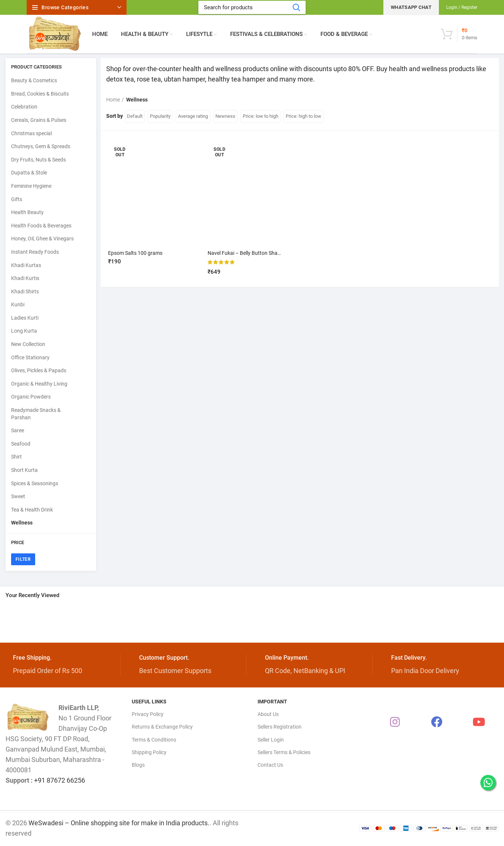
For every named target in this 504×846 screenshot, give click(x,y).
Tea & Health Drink (32, 510)
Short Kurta (24, 470)
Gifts (17, 199)
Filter (23, 559)
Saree (18, 430)
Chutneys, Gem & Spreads (41, 146)
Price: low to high (261, 116)
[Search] (252, 7)
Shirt (16, 457)
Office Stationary (30, 357)
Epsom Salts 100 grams (135, 253)
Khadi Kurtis (25, 278)
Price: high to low (303, 116)
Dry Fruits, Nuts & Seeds (38, 160)
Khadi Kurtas (26, 265)
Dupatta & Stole (29, 173)
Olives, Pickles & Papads (39, 370)
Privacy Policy (148, 714)
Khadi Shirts (25, 292)
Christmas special (31, 133)
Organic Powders (31, 397)
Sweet (18, 496)
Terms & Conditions (154, 740)
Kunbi (18, 304)
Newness (225, 116)
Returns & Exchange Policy (162, 727)
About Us (268, 714)
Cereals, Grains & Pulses (39, 120)
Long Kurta (24, 331)
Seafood (21, 444)
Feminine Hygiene (31, 186)
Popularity (160, 116)
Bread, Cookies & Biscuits (40, 94)
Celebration (24, 107)
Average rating (193, 116)
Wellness (22, 523)
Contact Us (270, 765)
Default (135, 116)
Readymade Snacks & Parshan (36, 414)
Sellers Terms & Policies (284, 752)
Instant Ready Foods (35, 252)
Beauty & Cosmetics (34, 80)
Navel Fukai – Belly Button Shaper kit (250, 253)
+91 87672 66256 (60, 780)
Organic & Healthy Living (39, 384)
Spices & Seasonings (35, 483)
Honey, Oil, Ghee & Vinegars (42, 239)
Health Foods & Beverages (41, 226)
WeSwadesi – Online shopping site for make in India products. (119, 823)
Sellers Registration (280, 727)
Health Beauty (27, 212)
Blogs (138, 765)
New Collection (28, 344)
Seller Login (271, 740)
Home (113, 100)
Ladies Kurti (25, 318)
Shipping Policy (149, 752)
